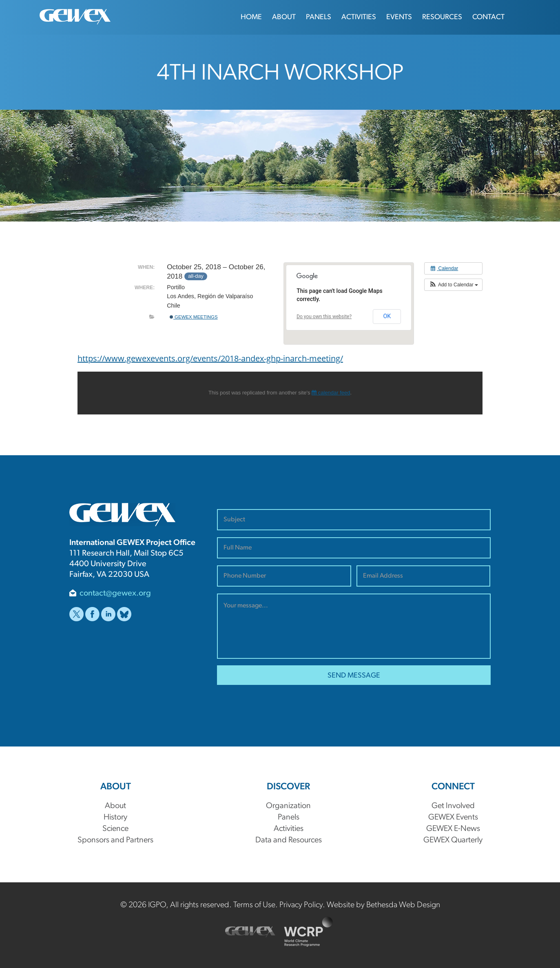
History (115, 817)
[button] (453, 285)
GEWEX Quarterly (453, 840)
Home (251, 17)
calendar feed (331, 393)
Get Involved (453, 806)
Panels (319, 17)
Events (399, 17)
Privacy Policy (301, 905)
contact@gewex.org (115, 594)
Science (115, 829)
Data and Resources (289, 840)
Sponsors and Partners (115, 840)
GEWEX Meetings (194, 317)
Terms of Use (254, 905)
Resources (442, 17)
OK (387, 316)
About (284, 17)
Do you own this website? (324, 317)
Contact (488, 17)
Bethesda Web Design (403, 905)
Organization (288, 806)
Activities (359, 17)
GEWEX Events (453, 817)
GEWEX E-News (453, 829)
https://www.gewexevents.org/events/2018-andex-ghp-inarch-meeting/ (210, 358)
